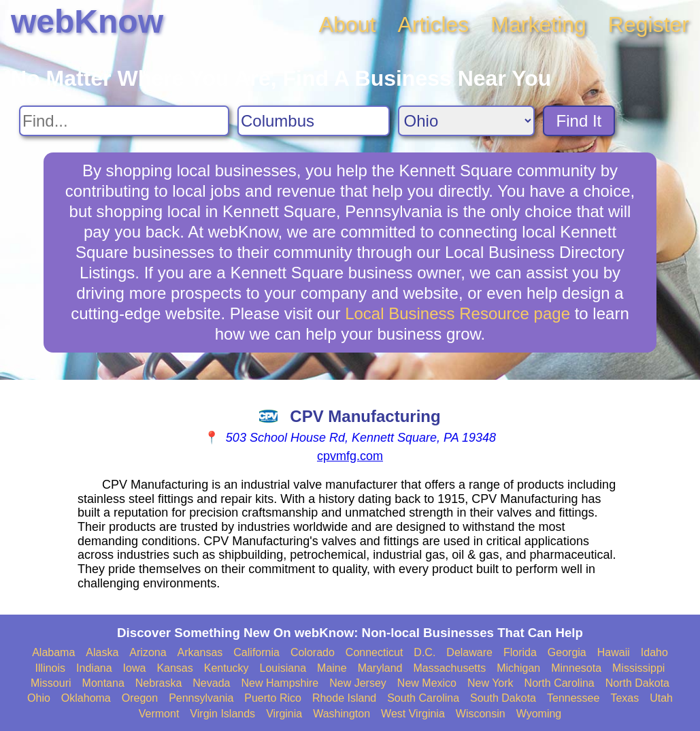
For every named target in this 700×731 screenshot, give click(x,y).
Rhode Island (344, 698)
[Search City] (314, 121)
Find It (579, 121)
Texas (624, 698)
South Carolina (423, 698)
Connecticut (374, 652)
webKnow (87, 21)
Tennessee (573, 698)
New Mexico (427, 683)
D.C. (424, 652)
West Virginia (413, 714)
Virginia (284, 714)
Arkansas (200, 652)
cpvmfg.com (350, 456)
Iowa (135, 668)
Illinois (50, 668)
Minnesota (576, 668)
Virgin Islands (222, 714)
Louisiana (283, 668)
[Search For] (124, 121)
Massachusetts (449, 668)
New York (490, 683)
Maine (332, 668)
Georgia (567, 652)
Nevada (211, 683)
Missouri (51, 683)
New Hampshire (280, 683)
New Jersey (358, 683)
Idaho (654, 652)
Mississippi (638, 668)
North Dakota (637, 683)
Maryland (380, 668)
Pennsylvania (201, 698)
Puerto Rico (273, 698)
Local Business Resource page (457, 313)
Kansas (174, 668)
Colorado (313, 652)
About (348, 25)
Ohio (39, 698)
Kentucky (227, 668)
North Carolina (560, 683)
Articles (433, 25)
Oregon (140, 698)
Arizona (148, 652)
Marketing (538, 25)
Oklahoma (86, 698)
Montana (103, 683)
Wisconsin (481, 714)
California (256, 652)
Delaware (469, 652)
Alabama (53, 652)
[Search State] (466, 121)
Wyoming (539, 714)
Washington (341, 714)
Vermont (159, 714)
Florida (520, 652)
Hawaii (614, 652)
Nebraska (159, 683)
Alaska (102, 652)
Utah (661, 698)
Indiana (94, 668)
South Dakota (503, 698)
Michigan (518, 668)
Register (649, 25)
